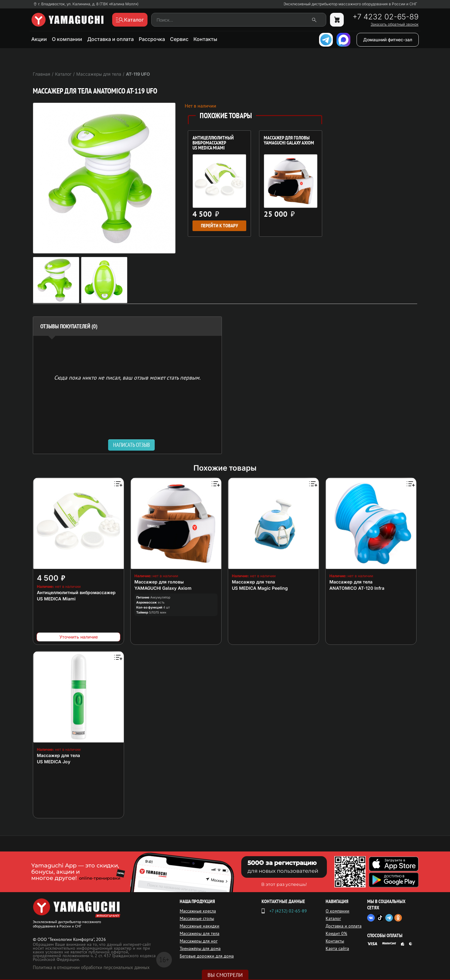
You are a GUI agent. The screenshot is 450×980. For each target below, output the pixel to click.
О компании (67, 39)
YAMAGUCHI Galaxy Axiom (163, 588)
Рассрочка (152, 39)
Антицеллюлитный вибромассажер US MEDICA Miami (213, 143)
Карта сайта (337, 948)
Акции (39, 39)
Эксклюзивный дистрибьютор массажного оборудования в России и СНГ (350, 4)
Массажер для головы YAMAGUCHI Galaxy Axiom (289, 141)
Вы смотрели (225, 975)
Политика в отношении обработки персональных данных (91, 967)
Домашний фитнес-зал (388, 40)
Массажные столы (197, 918)
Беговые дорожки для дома (207, 956)
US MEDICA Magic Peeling (260, 588)
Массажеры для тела (200, 933)
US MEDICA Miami (56, 599)
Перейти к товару (220, 226)
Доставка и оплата (110, 39)
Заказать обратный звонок (395, 24)
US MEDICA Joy (54, 762)
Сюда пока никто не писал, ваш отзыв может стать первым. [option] (127, 377)
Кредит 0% (336, 933)
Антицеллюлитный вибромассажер (76, 592)
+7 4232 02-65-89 (385, 17)
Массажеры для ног (199, 941)
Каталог (333, 918)
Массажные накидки (200, 926)
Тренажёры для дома (200, 948)
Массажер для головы (159, 582)
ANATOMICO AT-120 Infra (357, 588)
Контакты (205, 39)
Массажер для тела (253, 582)
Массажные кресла (198, 911)
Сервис (179, 39)
